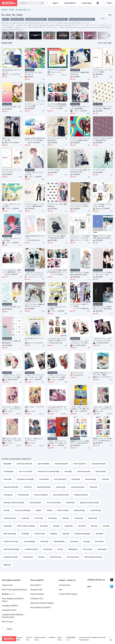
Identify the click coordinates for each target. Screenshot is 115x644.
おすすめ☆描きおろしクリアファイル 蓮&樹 (102, 374)
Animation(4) (78, 518)
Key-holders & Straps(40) (25, 479)
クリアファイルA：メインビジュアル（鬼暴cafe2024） (35, 205)
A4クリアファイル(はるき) (57, 70)
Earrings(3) (44, 526)
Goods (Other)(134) (61, 464)
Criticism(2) (74, 541)
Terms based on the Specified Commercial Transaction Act (92, 639)
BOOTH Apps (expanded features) (15, 590)
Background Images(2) (82, 534)
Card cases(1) (88, 549)
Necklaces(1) (48, 549)
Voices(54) (68, 472)
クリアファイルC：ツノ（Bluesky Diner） (57, 139)
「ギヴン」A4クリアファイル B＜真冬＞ (12, 239)
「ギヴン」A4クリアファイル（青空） (12, 205)
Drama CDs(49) (101, 472)
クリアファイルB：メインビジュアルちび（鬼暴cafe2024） (103, 108)
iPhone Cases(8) (63, 510)
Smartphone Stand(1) (11, 557)
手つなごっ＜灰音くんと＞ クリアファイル (35, 440)
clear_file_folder (21, 9)
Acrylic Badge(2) (29, 541)
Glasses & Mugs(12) (41, 495)
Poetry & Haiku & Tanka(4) (26, 526)
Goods (11, 9)
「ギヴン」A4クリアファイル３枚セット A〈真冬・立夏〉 (57, 442)
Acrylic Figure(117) (80, 464)
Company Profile (19, 639)
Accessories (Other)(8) (23, 510)
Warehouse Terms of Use (40, 639)
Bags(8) (38, 510)
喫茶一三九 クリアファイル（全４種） (11, 139)
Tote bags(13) (8, 495)
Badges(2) (54, 534)
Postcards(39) (44, 479)
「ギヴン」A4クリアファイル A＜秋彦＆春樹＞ (80, 108)
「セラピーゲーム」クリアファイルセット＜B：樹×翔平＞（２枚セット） (80, 342)
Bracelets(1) (99, 541)
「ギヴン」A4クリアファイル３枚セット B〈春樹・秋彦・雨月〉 (80, 408)
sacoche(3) (82, 526)
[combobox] (31, 3)
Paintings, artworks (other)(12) (14, 503)
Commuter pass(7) (10, 518)
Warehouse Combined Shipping (42, 603)
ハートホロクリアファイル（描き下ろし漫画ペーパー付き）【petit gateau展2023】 (57, 339)
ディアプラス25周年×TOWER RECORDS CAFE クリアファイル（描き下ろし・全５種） (58, 271)
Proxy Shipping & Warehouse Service (13, 600)
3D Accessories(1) (73, 557)
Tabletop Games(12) (81, 495)
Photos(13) (93, 487)
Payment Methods (37, 594)
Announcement (65, 585)
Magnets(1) (7, 565)
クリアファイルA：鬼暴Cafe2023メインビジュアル (35, 305)
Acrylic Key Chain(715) (24, 464)
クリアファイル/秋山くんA (11, 307)
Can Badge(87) (9, 472)
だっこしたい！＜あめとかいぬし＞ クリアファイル (11, 408)
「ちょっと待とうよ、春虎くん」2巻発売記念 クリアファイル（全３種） (12, 271)
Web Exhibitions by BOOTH (41, 607)
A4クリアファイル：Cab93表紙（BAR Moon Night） (80, 274)
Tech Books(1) (28, 557)
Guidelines (52, 638)
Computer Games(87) (99, 464)
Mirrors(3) (94, 526)
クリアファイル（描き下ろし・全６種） (79, 305)
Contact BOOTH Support (68, 594)
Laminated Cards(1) (31, 549)
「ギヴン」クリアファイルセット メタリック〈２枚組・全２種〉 (34, 376)
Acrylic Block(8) (96, 510)
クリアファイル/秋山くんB (11, 107)
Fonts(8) (49, 510)
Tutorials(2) (99, 534)
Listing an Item (7, 585)
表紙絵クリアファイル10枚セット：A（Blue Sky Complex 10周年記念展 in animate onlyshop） (80, 442)
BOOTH (4, 9)
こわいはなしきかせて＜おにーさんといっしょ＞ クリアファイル (57, 408)
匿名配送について (9, 594)
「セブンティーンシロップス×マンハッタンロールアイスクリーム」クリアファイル (35, 274)
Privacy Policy (60, 639)
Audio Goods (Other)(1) (11, 549)
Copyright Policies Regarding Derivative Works (13, 616)
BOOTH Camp (7, 622)
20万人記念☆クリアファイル (34, 339)
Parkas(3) (56, 526)
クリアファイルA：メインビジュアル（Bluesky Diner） (80, 139)
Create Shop (87, 3)
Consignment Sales (9, 610)
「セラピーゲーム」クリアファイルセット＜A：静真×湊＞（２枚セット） (12, 376)
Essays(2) (87, 541)
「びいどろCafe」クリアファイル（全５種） (102, 205)
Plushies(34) (76, 479)
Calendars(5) (53, 518)
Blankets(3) (69, 526)
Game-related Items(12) (61, 495)
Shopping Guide (36, 590)
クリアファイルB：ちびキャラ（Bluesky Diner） (103, 139)
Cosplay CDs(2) (40, 534)
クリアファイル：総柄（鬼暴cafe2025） (11, 342)
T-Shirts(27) (105, 479)
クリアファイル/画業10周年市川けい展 (80, 73)
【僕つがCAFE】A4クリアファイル (35, 237)
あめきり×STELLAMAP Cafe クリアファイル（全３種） (35, 139)
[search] (42, 3)
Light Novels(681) (43, 464)
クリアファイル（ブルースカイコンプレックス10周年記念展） (80, 205)
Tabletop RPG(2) (59, 541)
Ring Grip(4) (8, 526)
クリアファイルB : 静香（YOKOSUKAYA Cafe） (80, 171)
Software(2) (44, 541)
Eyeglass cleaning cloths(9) (89, 503)
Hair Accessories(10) (54, 503)
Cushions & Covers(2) (11, 541)
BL (30, 9)
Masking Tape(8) (79, 510)
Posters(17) (28, 487)
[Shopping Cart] (98, 3)
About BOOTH (70, 3)
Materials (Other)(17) (44, 487)
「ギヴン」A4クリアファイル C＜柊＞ (34, 173)
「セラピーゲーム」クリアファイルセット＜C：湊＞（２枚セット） (102, 339)
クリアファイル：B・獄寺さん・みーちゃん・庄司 (103, 274)
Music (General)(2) (10, 534)
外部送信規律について (71, 639)
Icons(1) (60, 549)
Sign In (55, 3)
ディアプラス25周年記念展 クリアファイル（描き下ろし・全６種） (58, 105)
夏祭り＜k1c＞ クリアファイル (35, 408)
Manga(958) (7, 464)
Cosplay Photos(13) (78, 487)
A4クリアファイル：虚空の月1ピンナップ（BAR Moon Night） (102, 308)
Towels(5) (65, 518)
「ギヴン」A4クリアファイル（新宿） (57, 308)
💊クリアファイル (77, 373)
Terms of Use (29, 639)
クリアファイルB (53, 170)
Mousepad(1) (102, 549)
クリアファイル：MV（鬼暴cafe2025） (57, 205)
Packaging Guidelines (10, 606)
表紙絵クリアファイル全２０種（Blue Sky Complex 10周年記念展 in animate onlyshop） (103, 237)
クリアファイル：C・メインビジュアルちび (12, 171)
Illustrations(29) (91, 479)
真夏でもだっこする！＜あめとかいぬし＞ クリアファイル (11, 440)
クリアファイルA (99, 170)
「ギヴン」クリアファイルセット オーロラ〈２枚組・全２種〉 (57, 376)
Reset (103, 18)
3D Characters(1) (56, 557)
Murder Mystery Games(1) (93, 557)
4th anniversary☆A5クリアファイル (11, 71)
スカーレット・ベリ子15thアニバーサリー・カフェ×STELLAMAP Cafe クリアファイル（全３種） (80, 237)
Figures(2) (66, 534)
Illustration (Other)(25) (11, 487)
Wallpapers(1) (73, 549)
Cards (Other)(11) (35, 503)
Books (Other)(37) (60, 479)
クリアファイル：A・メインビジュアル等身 (103, 71)
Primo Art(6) (39, 518)
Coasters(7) (25, 518)
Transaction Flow (37, 599)
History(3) (106, 526)
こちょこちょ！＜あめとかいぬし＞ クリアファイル (102, 408)
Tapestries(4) (93, 518)
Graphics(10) (70, 503)
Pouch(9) (7, 510)
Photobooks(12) (23, 495)
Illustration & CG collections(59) (48, 472)
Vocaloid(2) (25, 534)
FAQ (61, 590)
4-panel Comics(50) (84, 472)
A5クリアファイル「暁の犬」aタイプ (34, 73)
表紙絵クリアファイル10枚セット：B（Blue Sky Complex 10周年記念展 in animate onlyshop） (103, 440)
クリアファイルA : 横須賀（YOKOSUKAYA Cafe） (56, 237)
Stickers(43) (8, 479)
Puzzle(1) (41, 557)
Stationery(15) (61, 487)
